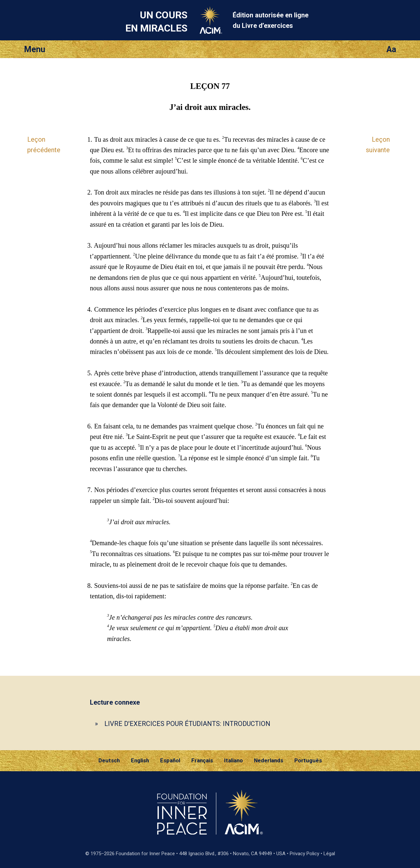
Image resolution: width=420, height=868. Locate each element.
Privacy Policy (304, 854)
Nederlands (269, 760)
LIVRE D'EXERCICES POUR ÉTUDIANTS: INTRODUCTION (187, 724)
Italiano (233, 760)
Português (308, 760)
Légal (329, 854)
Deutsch (109, 760)
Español (170, 760)
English (140, 760)
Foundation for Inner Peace (145, 854)
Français (202, 760)
